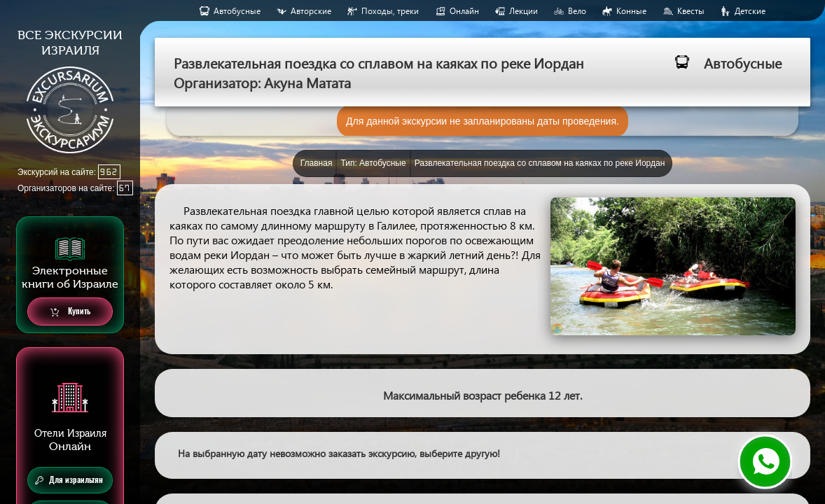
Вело (577, 11)
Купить (70, 312)
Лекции (524, 11)
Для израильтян (69, 480)
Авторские (311, 11)
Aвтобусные (237, 11)
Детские (750, 11)
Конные (631, 11)
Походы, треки (390, 11)
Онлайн (464, 11)
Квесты (691, 11)
